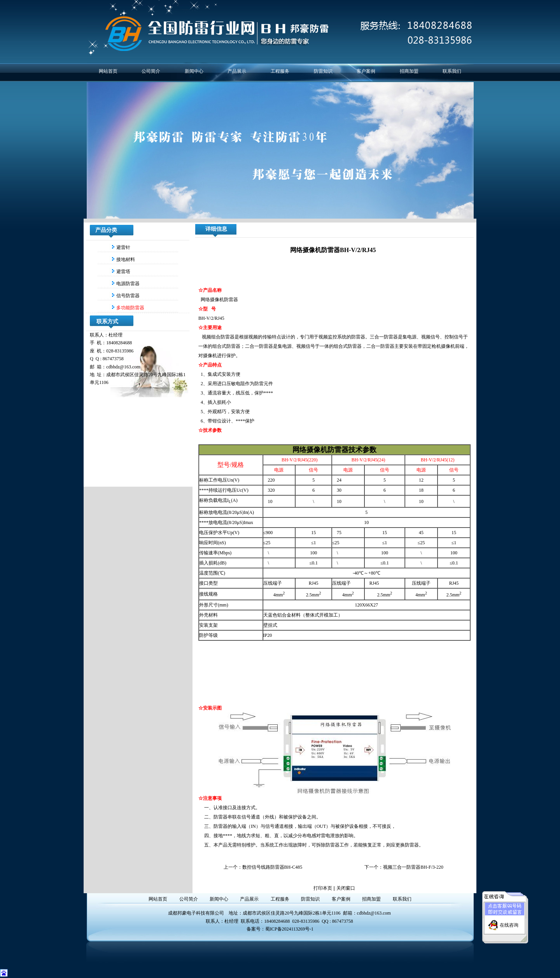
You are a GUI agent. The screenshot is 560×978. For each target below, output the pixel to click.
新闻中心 (194, 71)
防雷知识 (323, 71)
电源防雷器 (127, 284)
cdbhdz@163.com (374, 913)
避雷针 (123, 247)
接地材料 (125, 259)
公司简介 (151, 71)
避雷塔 (123, 272)
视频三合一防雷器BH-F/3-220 (413, 867)
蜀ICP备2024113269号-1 (289, 929)
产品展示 (237, 71)
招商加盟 (409, 71)
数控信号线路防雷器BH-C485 (272, 867)
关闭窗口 (346, 888)
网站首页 (108, 71)
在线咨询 (509, 917)
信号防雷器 (127, 296)
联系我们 (452, 71)
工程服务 (280, 71)
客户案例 (366, 71)
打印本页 (323, 888)
